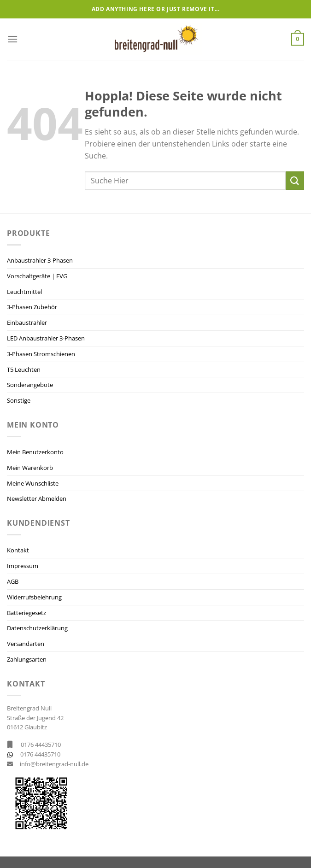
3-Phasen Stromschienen (41, 354)
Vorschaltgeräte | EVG (37, 276)
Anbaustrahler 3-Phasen (40, 260)
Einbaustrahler (27, 323)
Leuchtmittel (24, 292)
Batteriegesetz (26, 613)
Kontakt (18, 550)
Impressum (23, 566)
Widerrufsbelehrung (34, 597)
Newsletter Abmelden (37, 499)
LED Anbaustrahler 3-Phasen (46, 338)
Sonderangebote (30, 385)
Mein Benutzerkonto (35, 452)
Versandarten (26, 644)
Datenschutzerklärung (37, 628)
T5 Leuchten (24, 369)
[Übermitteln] (295, 180)
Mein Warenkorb (30, 468)
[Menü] (12, 39)
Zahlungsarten (27, 659)
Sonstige (19, 400)
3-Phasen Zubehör (32, 307)
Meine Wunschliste (33, 483)
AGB (13, 581)
